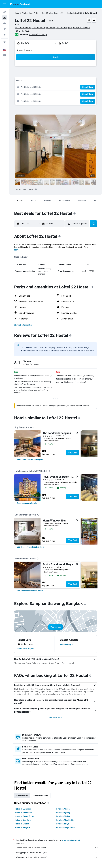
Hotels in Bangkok (22, 828)
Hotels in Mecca (63, 809)
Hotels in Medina (63, 816)
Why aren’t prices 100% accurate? (57, 857)
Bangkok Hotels (72, 13)
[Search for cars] (5, 23)
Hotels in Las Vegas (23, 809)
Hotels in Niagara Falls (66, 828)
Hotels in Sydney (63, 813)
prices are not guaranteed (71, 840)
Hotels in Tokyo (63, 824)
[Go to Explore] (5, 35)
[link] (30, 459)
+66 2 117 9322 (22, 31)
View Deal (73, 453)
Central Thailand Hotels (50, 13)
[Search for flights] (5, 12)
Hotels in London (22, 824)
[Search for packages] (5, 29)
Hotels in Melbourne (23, 813)
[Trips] (5, 42)
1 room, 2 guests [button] (24, 50)
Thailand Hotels (28, 13)
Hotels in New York (23, 820)
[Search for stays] (5, 18)
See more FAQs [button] (56, 718)
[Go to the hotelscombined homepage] (20, 4)
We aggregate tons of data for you (57, 853)
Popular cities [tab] (22, 795)
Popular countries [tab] (41, 795)
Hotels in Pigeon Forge (24, 816)
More (16, 250)
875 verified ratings (38, 35)
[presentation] (36, 189)
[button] (5, 4)
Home (17, 13)
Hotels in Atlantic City (65, 820)
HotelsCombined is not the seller (57, 848)
